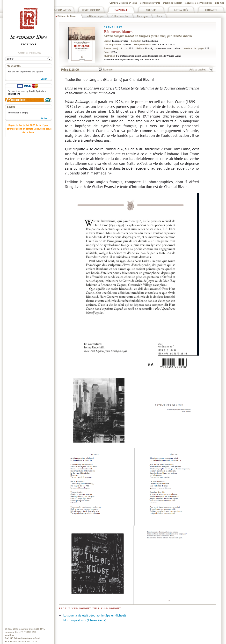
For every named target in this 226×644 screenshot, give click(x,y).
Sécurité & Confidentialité (199, 3)
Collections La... (120, 16)
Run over (108, 69)
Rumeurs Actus (61, 10)
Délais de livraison (173, 3)
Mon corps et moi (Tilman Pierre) (85, 620)
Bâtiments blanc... (68, 16)
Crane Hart (113, 27)
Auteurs (151, 10)
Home (159, 16)
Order (44, 118)
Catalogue (121, 10)
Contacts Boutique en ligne (123, 3)
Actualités (181, 10)
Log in (44, 79)
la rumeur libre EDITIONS (32, 629)
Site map (220, 3)
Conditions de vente (150, 3)
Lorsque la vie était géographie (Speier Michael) (95, 615)
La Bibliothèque (95, 16)
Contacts (211, 10)
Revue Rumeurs (91, 10)
